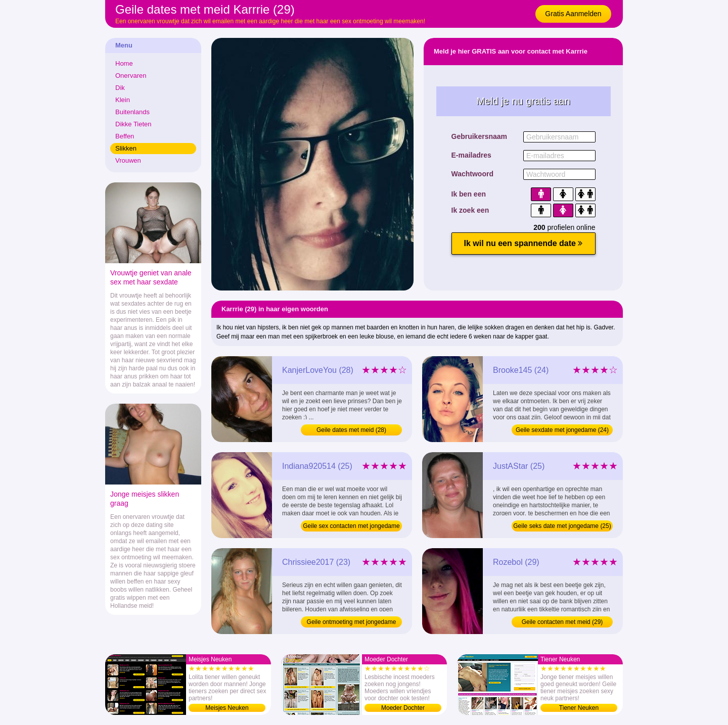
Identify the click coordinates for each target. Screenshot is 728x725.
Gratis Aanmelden (573, 14)
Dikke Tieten (133, 124)
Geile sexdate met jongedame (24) (562, 430)
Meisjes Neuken (227, 708)
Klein (123, 100)
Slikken (126, 148)
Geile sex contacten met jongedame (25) (351, 527)
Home (124, 63)
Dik (120, 88)
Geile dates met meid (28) (351, 430)
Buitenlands (132, 112)
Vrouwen (128, 160)
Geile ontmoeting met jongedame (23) (352, 623)
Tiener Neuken (579, 708)
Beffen (125, 136)
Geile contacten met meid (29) (562, 622)
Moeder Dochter (403, 708)
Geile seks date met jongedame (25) (562, 526)
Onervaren (131, 76)
